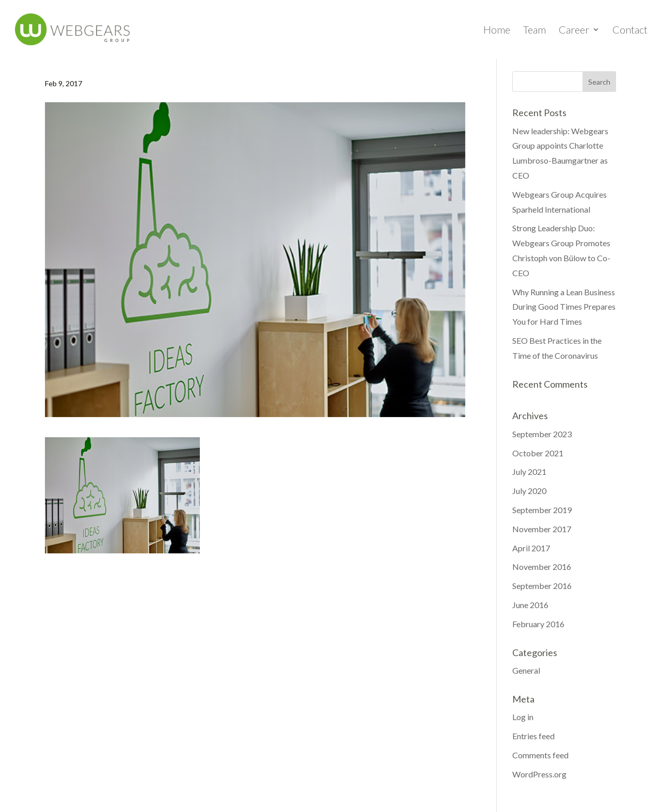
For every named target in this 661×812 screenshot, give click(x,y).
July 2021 (529, 472)
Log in (523, 717)
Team (534, 31)
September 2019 (542, 510)
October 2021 (538, 453)
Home (497, 31)
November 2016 (542, 567)
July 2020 (529, 491)
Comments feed (540, 755)
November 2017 (542, 529)
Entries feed (533, 736)
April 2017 (531, 548)
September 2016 (542, 586)
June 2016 (530, 605)
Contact (630, 31)
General (526, 670)
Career (574, 31)
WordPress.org (539, 774)
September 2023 (542, 434)
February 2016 (538, 624)
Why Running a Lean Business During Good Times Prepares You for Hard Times (564, 307)
